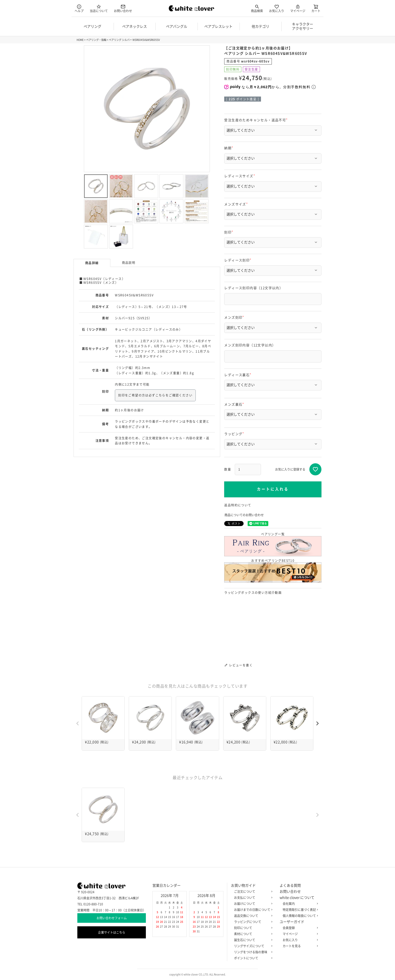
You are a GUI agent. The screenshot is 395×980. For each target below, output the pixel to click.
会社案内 (299, 904)
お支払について (252, 898)
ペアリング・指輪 (96, 40)
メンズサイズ (237, 204)
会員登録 (299, 928)
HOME (80, 40)
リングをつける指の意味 (252, 952)
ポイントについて (252, 958)
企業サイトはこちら (112, 932)
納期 (229, 148)
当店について (99, 8)
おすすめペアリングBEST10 (273, 571)
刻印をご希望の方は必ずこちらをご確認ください (155, 395)
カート (316, 8)
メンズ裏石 (235, 404)
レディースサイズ (240, 176)
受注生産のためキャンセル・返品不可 (257, 120)
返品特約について (238, 505)
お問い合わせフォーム (112, 918)
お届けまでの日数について (252, 910)
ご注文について (252, 892)
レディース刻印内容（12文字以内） (254, 288)
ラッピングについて (252, 922)
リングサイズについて (252, 946)
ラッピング (235, 434)
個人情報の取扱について (299, 916)
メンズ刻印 (235, 317)
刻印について (252, 928)
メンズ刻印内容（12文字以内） (250, 345)
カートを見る (299, 946)
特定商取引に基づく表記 (299, 910)
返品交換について (252, 916)
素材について (252, 934)
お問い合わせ (123, 8)
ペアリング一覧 (273, 544)
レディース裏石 (239, 375)
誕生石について (252, 940)
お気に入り (277, 8)
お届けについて (252, 904)
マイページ (298, 8)
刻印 (229, 232)
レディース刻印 (239, 260)
